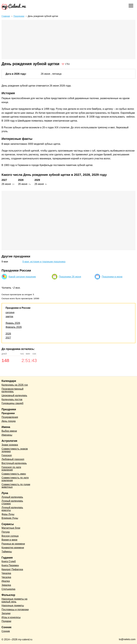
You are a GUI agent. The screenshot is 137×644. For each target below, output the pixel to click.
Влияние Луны (10, 518)
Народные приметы (13, 606)
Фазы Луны (8, 514)
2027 (8, 338)
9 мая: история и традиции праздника (44, 262)
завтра (9, 316)
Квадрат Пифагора (12, 569)
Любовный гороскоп (13, 459)
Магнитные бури (11, 528)
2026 (8, 334)
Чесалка (6, 577)
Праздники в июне (112, 277)
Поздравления (10, 417)
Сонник (6, 631)
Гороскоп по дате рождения (11, 469)
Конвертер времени (13, 548)
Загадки (6, 613)
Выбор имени (9, 431)
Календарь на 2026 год (15, 385)
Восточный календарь (14, 463)
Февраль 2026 (14, 327)
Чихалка (6, 573)
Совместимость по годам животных (16, 486)
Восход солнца (10, 536)
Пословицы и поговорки (15, 610)
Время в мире (9, 540)
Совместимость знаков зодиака (15, 450)
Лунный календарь (12, 497)
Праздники (19, 16)
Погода (6, 532)
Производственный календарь (12, 390)
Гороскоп (7, 455)
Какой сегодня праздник (22, 277)
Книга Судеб (9, 561)
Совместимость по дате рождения (15, 479)
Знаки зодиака (10, 445)
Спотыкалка (8, 589)
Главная (6, 16)
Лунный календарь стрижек (12, 502)
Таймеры (7, 552)
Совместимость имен (14, 474)
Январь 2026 (13, 323)
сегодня (10, 312)
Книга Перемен (10, 565)
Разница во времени (13, 544)
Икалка (6, 581)
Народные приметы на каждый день (14, 600)
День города (9, 421)
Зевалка (6, 585)
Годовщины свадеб (12, 403)
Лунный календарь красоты (12, 509)
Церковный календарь (14, 395)
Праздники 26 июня (70, 277)
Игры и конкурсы (11, 617)
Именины (7, 435)
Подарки (6, 621)
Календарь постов (12, 399)
